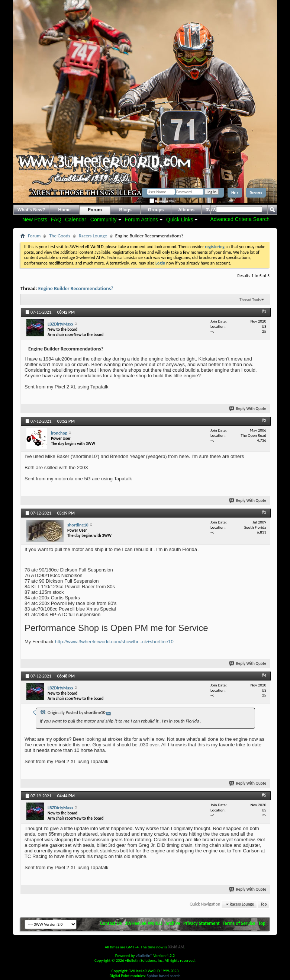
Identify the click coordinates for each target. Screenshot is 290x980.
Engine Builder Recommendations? (76, 289)
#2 (264, 420)
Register (256, 193)
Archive (173, 923)
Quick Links (180, 220)
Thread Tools (250, 300)
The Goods (59, 236)
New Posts (35, 220)
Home (65, 210)
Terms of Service (239, 923)
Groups (156, 210)
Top (264, 904)
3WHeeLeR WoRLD (143, 923)
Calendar (76, 220)
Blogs (125, 210)
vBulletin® (144, 956)
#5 (264, 795)
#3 (264, 512)
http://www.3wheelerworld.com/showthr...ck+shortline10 (114, 642)
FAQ (56, 220)
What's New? (31, 210)
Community (104, 220)
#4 (264, 675)
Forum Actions (141, 220)
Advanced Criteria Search (240, 219)
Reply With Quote (248, 409)
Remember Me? (162, 201)
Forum (95, 210)
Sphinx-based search (164, 976)
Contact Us (111, 923)
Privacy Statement (202, 923)
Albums (186, 210)
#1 (264, 311)
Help (235, 193)
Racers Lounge (93, 236)
